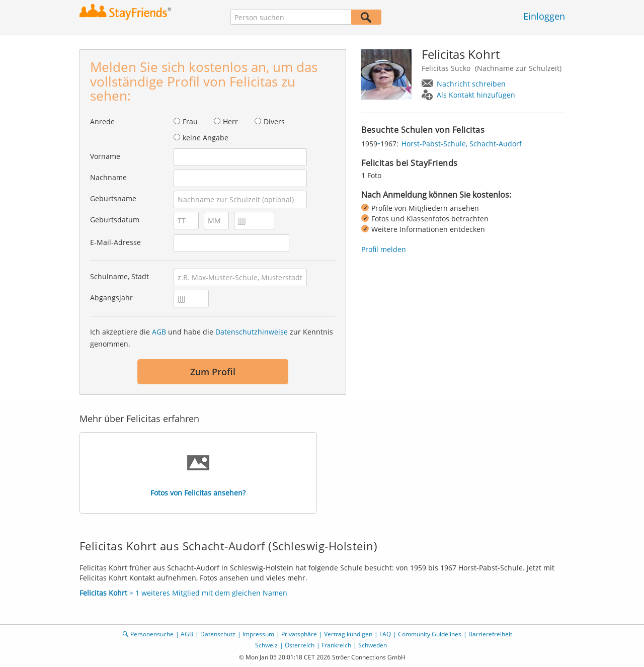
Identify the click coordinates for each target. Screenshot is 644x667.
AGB (159, 332)
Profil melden (384, 249)
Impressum (258, 634)
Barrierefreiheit (490, 634)
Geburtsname (113, 198)
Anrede (102, 121)
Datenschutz (218, 634)
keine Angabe (206, 138)
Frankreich (336, 645)
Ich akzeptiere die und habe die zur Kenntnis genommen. (212, 338)
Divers (274, 121)
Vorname (105, 156)
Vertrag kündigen (348, 634)
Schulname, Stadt (119, 276)
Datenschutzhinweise (252, 332)
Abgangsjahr (111, 298)
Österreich (300, 645)
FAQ (385, 634)
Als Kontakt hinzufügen (476, 95)
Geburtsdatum (115, 220)
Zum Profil (213, 372)
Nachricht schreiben (471, 84)
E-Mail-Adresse (115, 242)
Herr (230, 121)
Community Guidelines (430, 634)
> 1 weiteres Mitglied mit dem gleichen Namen (183, 593)
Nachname (108, 177)
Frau (190, 121)
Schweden (373, 645)
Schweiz (266, 645)
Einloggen (544, 16)
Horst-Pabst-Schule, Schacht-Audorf (462, 144)
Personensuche (152, 634)
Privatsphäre (299, 634)
